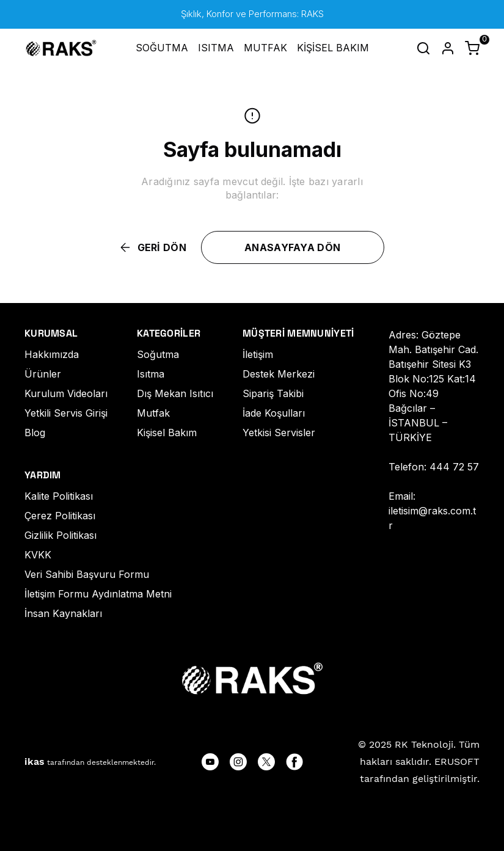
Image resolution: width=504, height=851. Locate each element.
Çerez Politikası (60, 516)
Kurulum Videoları (66, 393)
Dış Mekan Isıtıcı (175, 393)
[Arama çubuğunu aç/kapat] (423, 48)
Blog (35, 433)
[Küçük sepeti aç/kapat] (472, 48)
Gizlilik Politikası (60, 535)
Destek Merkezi (279, 374)
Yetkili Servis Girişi (66, 413)
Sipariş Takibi (273, 393)
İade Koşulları (274, 413)
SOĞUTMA (162, 48)
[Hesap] (448, 48)
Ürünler (43, 374)
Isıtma (151, 374)
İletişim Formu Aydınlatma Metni (98, 594)
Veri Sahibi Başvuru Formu (87, 574)
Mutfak (153, 413)
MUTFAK (265, 48)
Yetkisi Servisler (279, 433)
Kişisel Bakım (167, 433)
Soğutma (158, 354)
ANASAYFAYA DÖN (292, 247)
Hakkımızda (52, 354)
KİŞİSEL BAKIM (333, 48)
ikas (35, 762)
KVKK (38, 555)
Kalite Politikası (59, 496)
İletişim (258, 354)
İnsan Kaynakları (63, 613)
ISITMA (216, 48)
